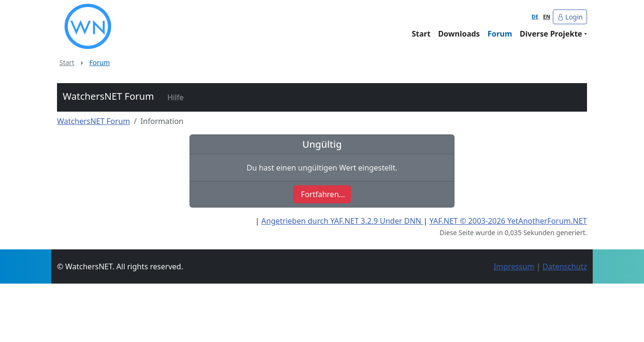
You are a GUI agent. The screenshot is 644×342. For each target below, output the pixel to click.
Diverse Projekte (551, 34)
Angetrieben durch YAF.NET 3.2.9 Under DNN (342, 221)
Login (570, 17)
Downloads (459, 34)
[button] (175, 97)
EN (547, 16)
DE (535, 16)
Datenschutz (565, 266)
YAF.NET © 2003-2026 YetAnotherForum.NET (508, 221)
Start (421, 34)
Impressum (514, 266)
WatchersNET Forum (108, 96)
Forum (500, 34)
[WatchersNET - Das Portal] (157, 26)
